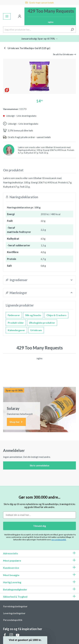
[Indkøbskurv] (50, 16)
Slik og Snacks (33, 315)
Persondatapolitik (13, 620)
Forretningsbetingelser (15, 606)
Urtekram (36, 330)
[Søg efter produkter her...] (36, 30)
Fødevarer (14, 315)
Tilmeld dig (39, 526)
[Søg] (72, 30)
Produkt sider (16, 323)
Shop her (16, 422)
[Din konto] (20, 16)
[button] (25, 640)
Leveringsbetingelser (14, 613)
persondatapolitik (59, 540)
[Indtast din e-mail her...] (39, 515)
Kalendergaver (16, 330)
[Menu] (7, 16)
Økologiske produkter (42, 323)
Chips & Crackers (56, 315)
